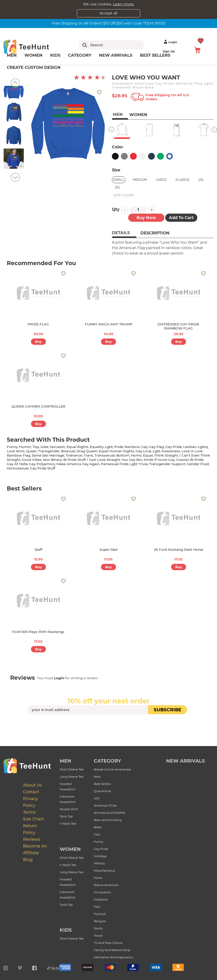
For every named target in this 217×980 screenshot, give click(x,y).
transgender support (167, 464)
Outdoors (101, 899)
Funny (99, 842)
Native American (106, 885)
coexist (182, 460)
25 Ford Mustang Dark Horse (179, 549)
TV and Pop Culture (108, 943)
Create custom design (34, 68)
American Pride (105, 805)
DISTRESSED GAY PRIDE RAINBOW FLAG (178, 326)
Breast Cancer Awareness (112, 769)
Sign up (169, 51)
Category (80, 55)
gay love (143, 451)
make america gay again (78, 464)
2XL (201, 180)
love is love (192, 451)
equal (148, 455)
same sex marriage (48, 455)
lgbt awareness (166, 451)
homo (136, 455)
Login (170, 42)
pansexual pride (115, 464)
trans (88, 455)
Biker (98, 827)
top (36, 447)
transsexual (105, 455)
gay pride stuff (42, 468)
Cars (97, 834)
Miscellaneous (104, 870)
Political (100, 914)
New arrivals (116, 55)
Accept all (108, 13)
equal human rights (117, 451)
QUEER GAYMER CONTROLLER (38, 406)
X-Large (182, 180)
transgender (49, 451)
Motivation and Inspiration (113, 957)
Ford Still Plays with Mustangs (38, 632)
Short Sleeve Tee (72, 769)
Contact (31, 792)
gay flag (156, 447)
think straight (166, 455)
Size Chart (33, 819)
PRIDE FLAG (38, 324)
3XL (118, 187)
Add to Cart (181, 218)
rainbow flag (19, 455)
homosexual (18, 468)
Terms (29, 812)
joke (44, 447)
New (97, 777)
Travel (98, 936)
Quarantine (102, 791)
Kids (55, 55)
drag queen (87, 451)
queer (31, 451)
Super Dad (108, 549)
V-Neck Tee (68, 824)
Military (99, 863)
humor (25, 447)
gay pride (173, 447)
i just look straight (103, 460)
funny (12, 447)
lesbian (190, 447)
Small (119, 180)
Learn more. (124, 4)
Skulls (98, 928)
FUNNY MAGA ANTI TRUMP (108, 324)
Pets (97, 907)
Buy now (146, 218)
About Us (32, 785)
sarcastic (58, 447)
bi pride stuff (74, 460)
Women (33, 55)
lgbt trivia (139, 464)
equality (97, 447)
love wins (16, 451)
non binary (52, 460)
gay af (12, 464)
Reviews (32, 839)
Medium (140, 180)
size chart (124, 195)
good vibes (32, 460)
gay (144, 447)
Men (12, 55)
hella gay (27, 464)
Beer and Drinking (108, 820)
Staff (38, 549)
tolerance (74, 455)
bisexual (68, 451)
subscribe (167, 710)
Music (98, 878)
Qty (116, 209)
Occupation (103, 892)
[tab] (124, 233)
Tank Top (66, 816)
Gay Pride (101, 849)
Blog (28, 860)
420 (97, 798)
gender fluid (198, 464)
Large (161, 180)
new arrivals (185, 761)
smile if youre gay (159, 460)
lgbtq (203, 447)
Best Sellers (155, 55)
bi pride (197, 460)
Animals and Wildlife (109, 813)
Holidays (100, 856)
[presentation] (108, 725)
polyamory (46, 464)
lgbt (109, 447)
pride (119, 447)
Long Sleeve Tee (72, 777)
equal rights (78, 447)
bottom (123, 455)
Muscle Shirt (69, 809)
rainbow (132, 447)
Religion (100, 921)
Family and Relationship (112, 950)
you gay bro (132, 460)
